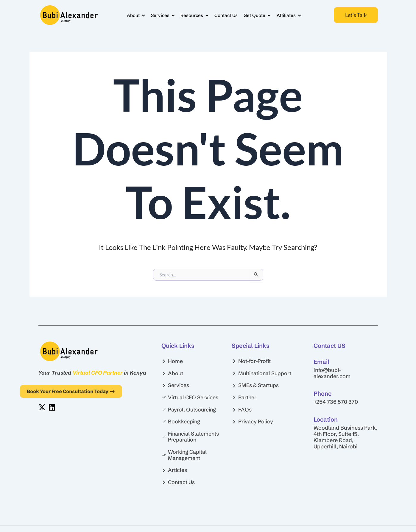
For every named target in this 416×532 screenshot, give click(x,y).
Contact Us (223, 15)
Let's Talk (356, 15)
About (130, 15)
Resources (191, 15)
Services (158, 15)
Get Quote (255, 15)
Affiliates (288, 15)
